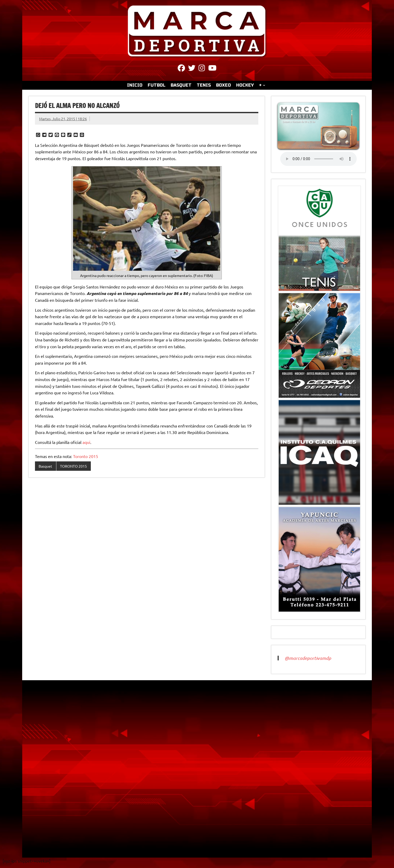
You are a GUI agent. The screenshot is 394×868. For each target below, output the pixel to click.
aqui (86, 442)
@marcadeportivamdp (308, 658)
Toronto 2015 (86, 456)
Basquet (45, 466)
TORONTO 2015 (73, 466)
